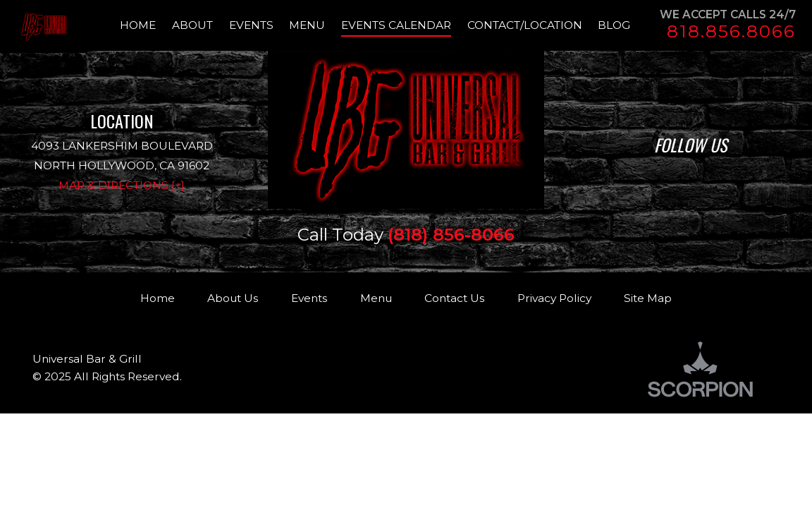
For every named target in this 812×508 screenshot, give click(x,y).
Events (309, 298)
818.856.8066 (731, 31)
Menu (376, 298)
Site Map (648, 298)
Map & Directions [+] (122, 185)
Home (158, 298)
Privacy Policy (554, 298)
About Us (233, 298)
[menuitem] (146, 25)
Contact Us (454, 298)
